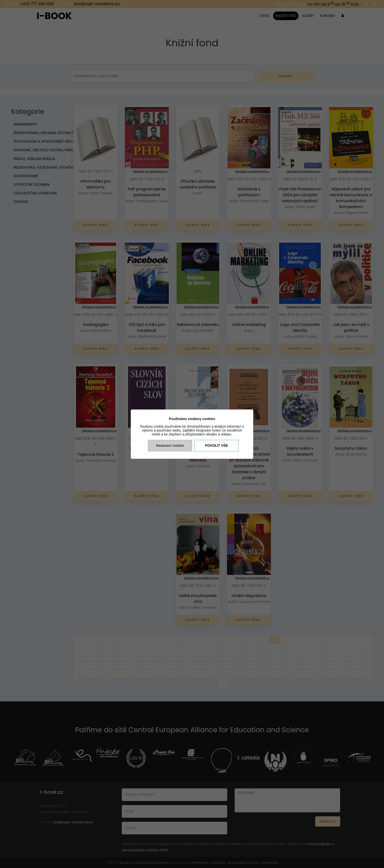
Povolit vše (216, 446)
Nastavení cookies (170, 446)
